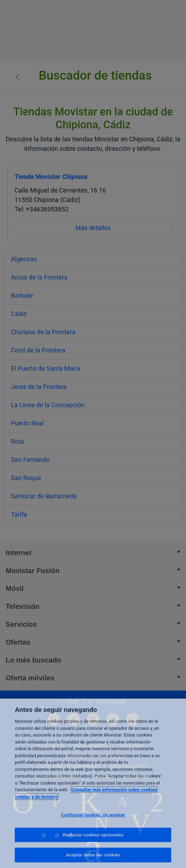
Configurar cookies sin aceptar (93, 815)
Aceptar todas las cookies (93, 855)
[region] (93, 783)
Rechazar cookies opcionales (93, 835)
